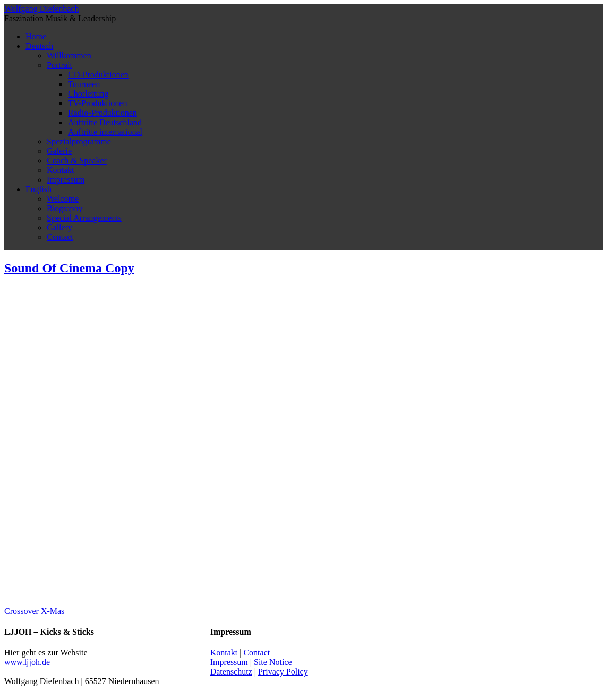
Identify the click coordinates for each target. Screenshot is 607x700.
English (39, 189)
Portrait (59, 65)
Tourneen (84, 84)
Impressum (66, 180)
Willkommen (69, 55)
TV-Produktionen (97, 103)
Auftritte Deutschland (105, 122)
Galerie (59, 151)
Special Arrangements (84, 218)
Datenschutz (231, 672)
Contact (60, 237)
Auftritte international (105, 132)
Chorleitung (88, 94)
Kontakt (61, 170)
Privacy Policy (283, 672)
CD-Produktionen (98, 75)
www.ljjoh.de (27, 662)
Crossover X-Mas (34, 611)
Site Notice (273, 662)
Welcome (63, 199)
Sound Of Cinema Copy (69, 268)
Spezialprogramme (79, 141)
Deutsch (39, 46)
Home (36, 36)
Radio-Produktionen (102, 113)
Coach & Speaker (77, 161)
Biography (65, 208)
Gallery (59, 227)
